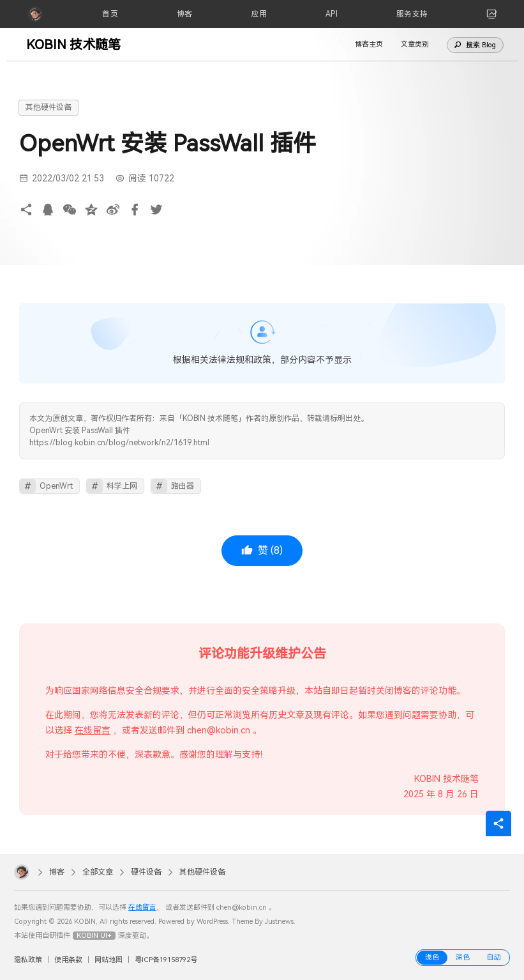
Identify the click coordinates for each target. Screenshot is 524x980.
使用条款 (68, 960)
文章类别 (415, 44)
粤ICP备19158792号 (166, 960)
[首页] (110, 14)
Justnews (279, 922)
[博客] (185, 14)
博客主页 (369, 44)
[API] (332, 14)
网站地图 (109, 960)
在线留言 (93, 730)
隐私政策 (28, 960)
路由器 (183, 486)
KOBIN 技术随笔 (73, 45)
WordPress (212, 922)
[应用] (259, 14)
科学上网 (122, 486)
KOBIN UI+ (94, 936)
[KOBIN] (35, 14)
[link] (492, 14)
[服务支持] (412, 14)
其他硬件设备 (49, 107)
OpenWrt (56, 486)
